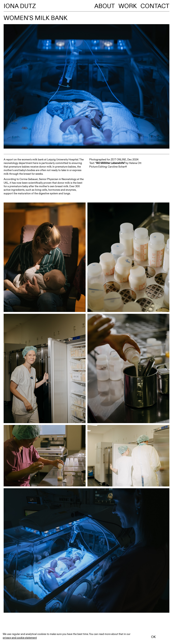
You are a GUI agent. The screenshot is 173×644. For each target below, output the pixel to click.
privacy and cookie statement (20, 638)
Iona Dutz (20, 6)
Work (128, 6)
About (105, 6)
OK (153, 637)
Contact (155, 6)
